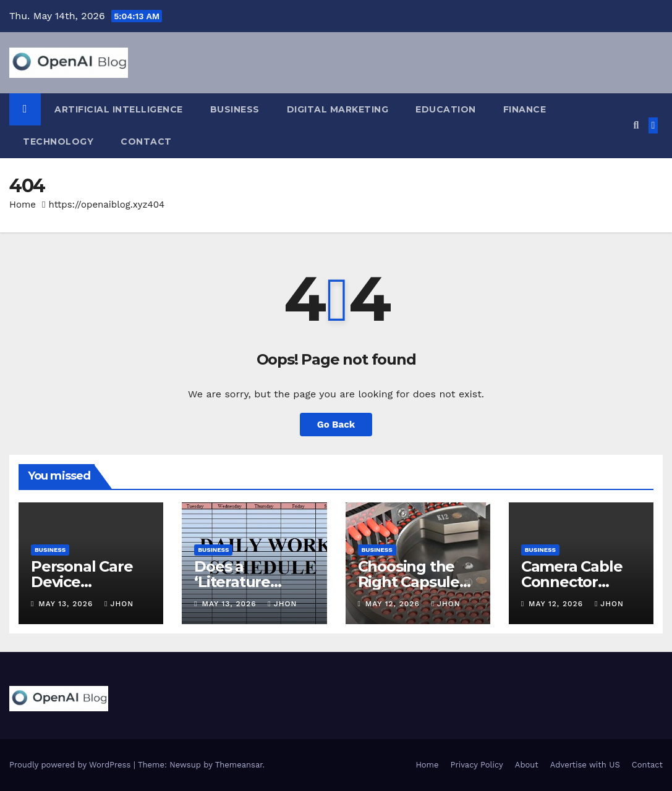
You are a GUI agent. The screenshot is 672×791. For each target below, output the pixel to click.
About (527, 765)
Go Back (336, 425)
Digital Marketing (338, 109)
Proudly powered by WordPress (71, 765)
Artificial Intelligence (119, 109)
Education (446, 109)
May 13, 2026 (67, 604)
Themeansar (239, 765)
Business (235, 109)
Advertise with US (585, 765)
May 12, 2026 (394, 604)
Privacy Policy (477, 765)
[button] (636, 125)
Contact (146, 142)
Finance (525, 109)
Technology (58, 142)
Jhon (119, 604)
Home (23, 205)
